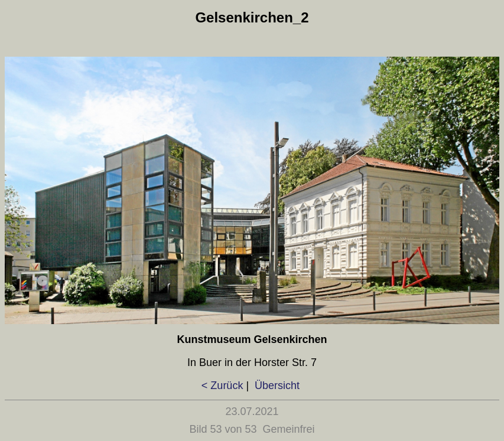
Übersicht (276, 386)
